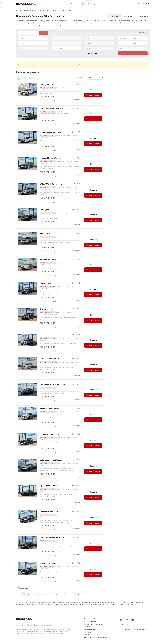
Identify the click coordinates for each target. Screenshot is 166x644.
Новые (56, 4)
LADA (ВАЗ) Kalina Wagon (51, 184)
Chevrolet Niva (46, 309)
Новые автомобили (46, 625)
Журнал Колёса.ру (88, 4)
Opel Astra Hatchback (49, 486)
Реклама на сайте (90, 629)
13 (79, 594)
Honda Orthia (46, 234)
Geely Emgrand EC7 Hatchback (53, 384)
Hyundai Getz (46, 335)
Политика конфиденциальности (95, 637)
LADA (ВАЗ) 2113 (47, 210)
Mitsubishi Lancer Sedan (50, 132)
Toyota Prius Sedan (48, 563)
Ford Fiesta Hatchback (49, 434)
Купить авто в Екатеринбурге (27, 625)
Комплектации (129, 16)
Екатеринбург (76, 99)
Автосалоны (76, 4)
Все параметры (25, 54)
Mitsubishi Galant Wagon (51, 158)
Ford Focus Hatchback (49, 512)
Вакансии (87, 635)
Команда (87, 627)
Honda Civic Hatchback (50, 359)
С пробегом (65, 4)
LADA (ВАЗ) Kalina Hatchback (52, 108)
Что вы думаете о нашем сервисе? (134, 629)
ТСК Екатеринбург (49, 97)
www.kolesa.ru (65, 631)
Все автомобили (46, 4)
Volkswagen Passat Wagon (51, 460)
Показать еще (23, 588)
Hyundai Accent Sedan (49, 408)
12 (73, 594)
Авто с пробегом (90, 621)
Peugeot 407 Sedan (48, 259)
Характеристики (143, 16)
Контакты (87, 632)
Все (23, 33)
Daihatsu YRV (46, 283)
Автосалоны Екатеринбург (93, 624)
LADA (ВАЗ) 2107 (47, 84)
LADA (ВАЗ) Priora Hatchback (52, 537)
